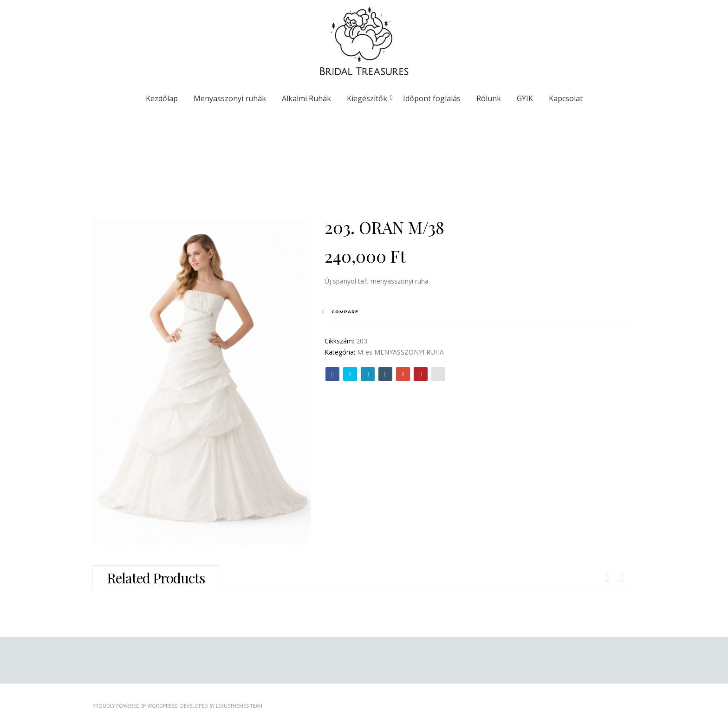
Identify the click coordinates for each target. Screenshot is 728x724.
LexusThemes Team (239, 706)
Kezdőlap (162, 98)
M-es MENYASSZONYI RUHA (400, 352)
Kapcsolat (566, 98)
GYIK (525, 98)
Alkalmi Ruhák (306, 98)
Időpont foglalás (432, 98)
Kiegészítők (369, 98)
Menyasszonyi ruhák (230, 98)
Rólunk (489, 98)
